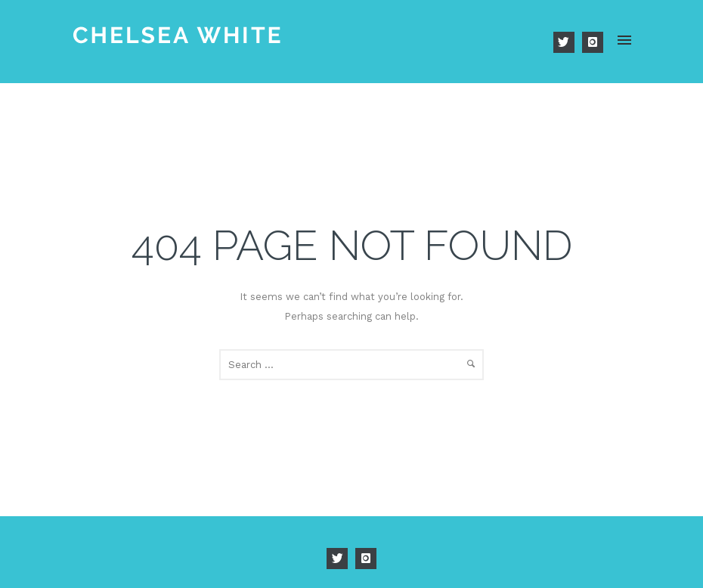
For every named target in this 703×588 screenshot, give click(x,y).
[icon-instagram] (593, 42)
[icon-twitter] (568, 42)
